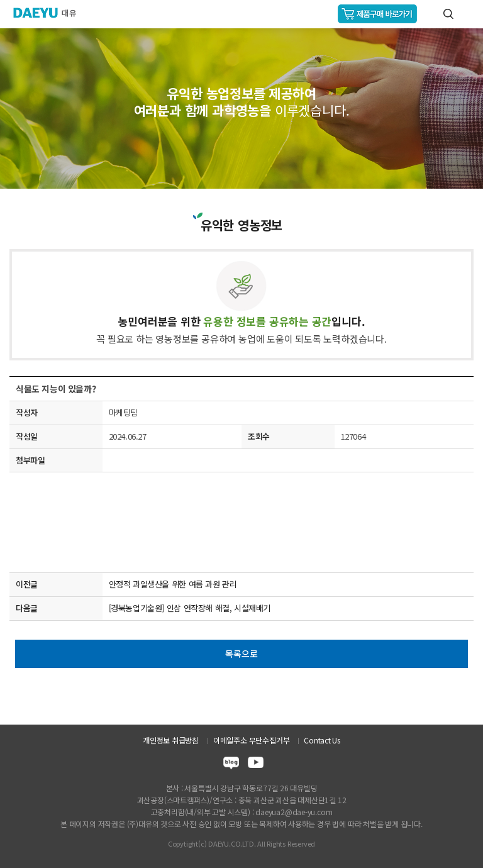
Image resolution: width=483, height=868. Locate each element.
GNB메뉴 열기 (468, 14)
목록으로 (241, 654)
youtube (256, 765)
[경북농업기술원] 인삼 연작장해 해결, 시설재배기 (190, 608)
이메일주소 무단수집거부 (251, 740)
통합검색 (448, 14)
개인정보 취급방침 (171, 740)
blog (231, 765)
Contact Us (322, 740)
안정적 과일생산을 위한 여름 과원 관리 (173, 584)
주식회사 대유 (50, 13)
